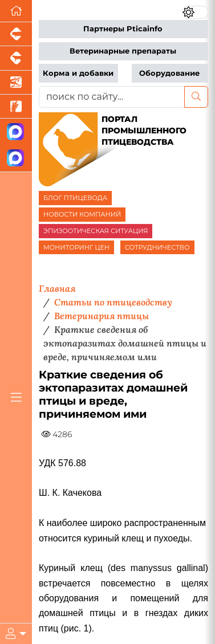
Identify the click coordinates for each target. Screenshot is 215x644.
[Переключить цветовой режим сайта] (195, 12)
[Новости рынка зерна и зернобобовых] (16, 107)
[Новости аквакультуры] (16, 83)
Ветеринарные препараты (123, 51)
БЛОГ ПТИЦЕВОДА (75, 198)
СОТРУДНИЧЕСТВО (157, 247)
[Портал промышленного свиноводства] (16, 34)
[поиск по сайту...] (112, 97)
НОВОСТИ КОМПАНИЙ (82, 214)
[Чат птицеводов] (16, 158)
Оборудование (169, 73)
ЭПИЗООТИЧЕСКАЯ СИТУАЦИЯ (96, 231)
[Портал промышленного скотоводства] (16, 58)
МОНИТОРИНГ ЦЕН (76, 247)
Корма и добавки (78, 73)
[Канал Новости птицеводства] (16, 132)
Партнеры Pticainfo (123, 29)
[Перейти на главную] (16, 11)
